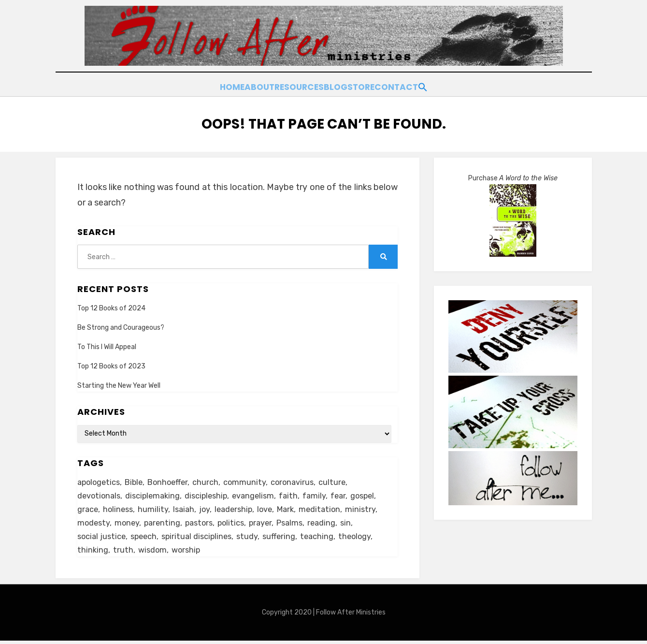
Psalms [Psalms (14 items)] (299, 523)
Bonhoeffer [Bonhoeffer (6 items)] (173, 479)
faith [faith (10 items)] (298, 493)
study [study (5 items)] (255, 538)
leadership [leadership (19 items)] (239, 508)
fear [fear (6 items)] (349, 493)
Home (193, 85)
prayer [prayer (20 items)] (269, 523)
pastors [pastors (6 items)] (204, 523)
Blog (334, 85)
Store (373, 85)
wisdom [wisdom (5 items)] (154, 553)
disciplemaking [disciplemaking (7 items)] (156, 493)
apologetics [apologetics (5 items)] (100, 479)
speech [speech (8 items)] (147, 538)
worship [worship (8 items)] (189, 553)
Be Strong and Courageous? (121, 323)
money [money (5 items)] (129, 523)
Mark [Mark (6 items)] (294, 508)
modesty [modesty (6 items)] (94, 523)
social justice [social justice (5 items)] (103, 538)
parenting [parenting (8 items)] (165, 523)
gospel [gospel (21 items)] (374, 493)
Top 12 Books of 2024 (111, 303)
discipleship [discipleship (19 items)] (212, 493)
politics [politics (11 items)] (238, 523)
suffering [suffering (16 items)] (288, 538)
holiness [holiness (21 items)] (120, 508)
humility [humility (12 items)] (156, 508)
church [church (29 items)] (212, 479)
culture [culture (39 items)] (341, 479)
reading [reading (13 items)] (332, 523)
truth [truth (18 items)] (124, 553)
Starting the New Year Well (119, 381)
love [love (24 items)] (272, 508)
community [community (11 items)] (251, 479)
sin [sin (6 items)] (357, 523)
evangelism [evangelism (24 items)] (261, 493)
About (233, 85)
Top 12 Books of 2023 (111, 362)
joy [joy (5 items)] (209, 508)
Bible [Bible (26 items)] (137, 479)
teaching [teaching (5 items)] (327, 538)
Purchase (513, 174)
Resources (285, 85)
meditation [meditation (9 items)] (330, 508)
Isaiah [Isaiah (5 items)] (187, 508)
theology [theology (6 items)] (366, 538)
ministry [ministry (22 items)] (372, 508)
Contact (420, 85)
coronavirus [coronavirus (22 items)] (300, 479)
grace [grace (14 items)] (88, 508)
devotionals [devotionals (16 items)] (100, 493)
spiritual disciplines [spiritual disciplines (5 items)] (202, 538)
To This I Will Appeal (107, 343)
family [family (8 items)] (324, 493)
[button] (460, 84)
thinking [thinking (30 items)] (93, 553)
